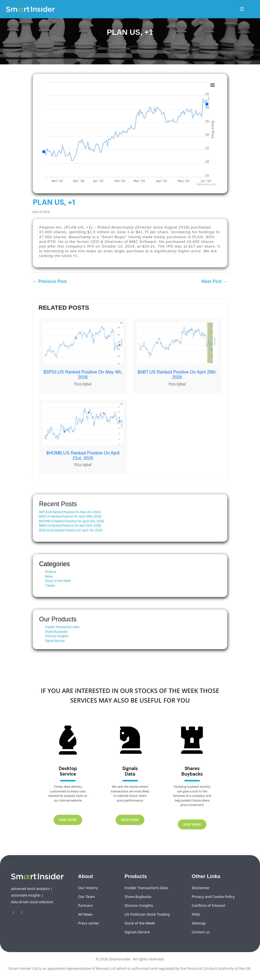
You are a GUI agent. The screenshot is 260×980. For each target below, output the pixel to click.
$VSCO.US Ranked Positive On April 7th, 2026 (71, 530)
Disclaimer (201, 888)
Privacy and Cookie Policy (213, 897)
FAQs (196, 914)
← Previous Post (50, 281)
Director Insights (57, 636)
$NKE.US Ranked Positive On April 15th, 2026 (70, 526)
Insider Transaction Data (62, 627)
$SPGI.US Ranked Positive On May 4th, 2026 (70, 512)
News (49, 576)
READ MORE (68, 820)
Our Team (86, 897)
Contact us (201, 932)
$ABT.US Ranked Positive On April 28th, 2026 (70, 516)
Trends (50, 585)
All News (85, 914)
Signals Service (137, 932)
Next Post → (214, 281)
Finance (51, 572)
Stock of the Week (58, 581)
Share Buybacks (56, 632)
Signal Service (55, 641)
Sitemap (199, 923)
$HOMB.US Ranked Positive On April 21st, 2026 (71, 521)
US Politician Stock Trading (147, 914)
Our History (88, 888)
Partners (85, 905)
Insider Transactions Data (146, 888)
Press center (89, 923)
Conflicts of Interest (208, 905)
